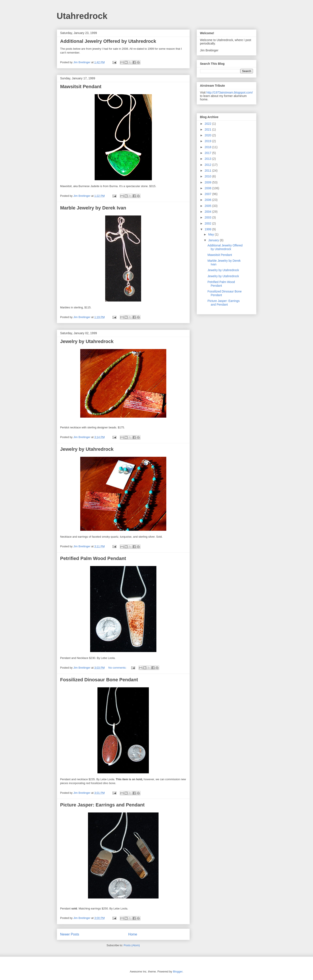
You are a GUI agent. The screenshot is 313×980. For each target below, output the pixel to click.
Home (133, 934)
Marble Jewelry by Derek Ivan (93, 208)
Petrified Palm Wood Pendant (93, 558)
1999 (208, 229)
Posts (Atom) (132, 945)
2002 (208, 223)
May (211, 234)
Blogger (178, 972)
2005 (208, 206)
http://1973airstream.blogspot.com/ (230, 92)
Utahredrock (82, 16)
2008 (208, 188)
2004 (208, 212)
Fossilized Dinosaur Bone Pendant (99, 680)
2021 (208, 129)
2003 (208, 217)
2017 (208, 153)
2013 (208, 159)
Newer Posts (70, 934)
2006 (208, 200)
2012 (208, 165)
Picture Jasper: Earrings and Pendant (102, 805)
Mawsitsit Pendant (81, 87)
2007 (208, 194)
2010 (208, 176)
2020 (208, 135)
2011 (208, 171)
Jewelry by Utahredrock (87, 341)
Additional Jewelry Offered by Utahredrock (108, 41)
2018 (208, 147)
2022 (208, 124)
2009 (208, 182)
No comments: (118, 668)
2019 (208, 141)
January (214, 240)
